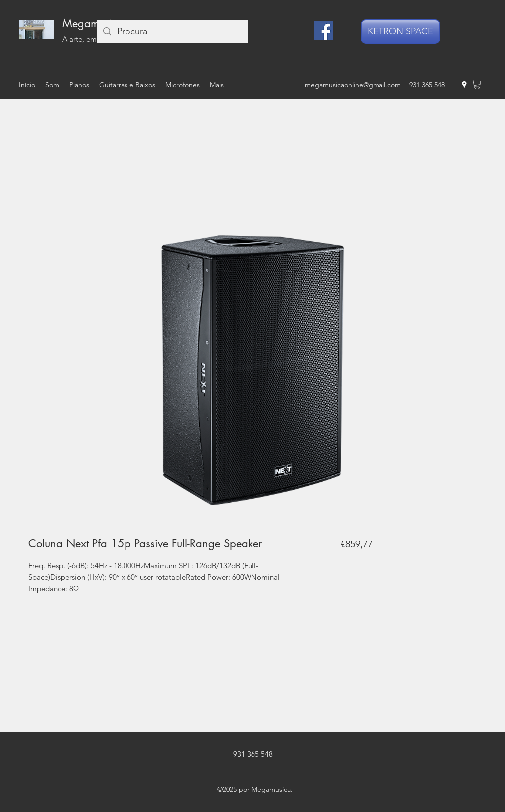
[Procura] (172, 32)
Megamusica (93, 23)
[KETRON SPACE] (400, 32)
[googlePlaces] (464, 85)
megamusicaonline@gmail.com (353, 85)
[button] (477, 84)
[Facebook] (323, 31)
